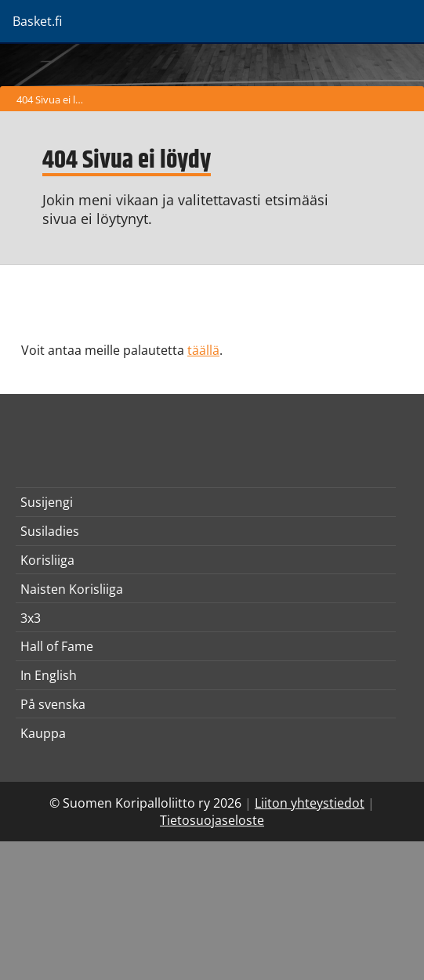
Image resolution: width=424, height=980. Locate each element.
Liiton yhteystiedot (310, 803)
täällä (203, 350)
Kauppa (43, 733)
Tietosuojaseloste (212, 820)
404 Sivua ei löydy (54, 99)
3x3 (31, 618)
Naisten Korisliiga (72, 589)
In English (49, 675)
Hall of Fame (57, 646)
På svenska (53, 704)
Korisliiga (47, 560)
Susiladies (50, 531)
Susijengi (47, 502)
